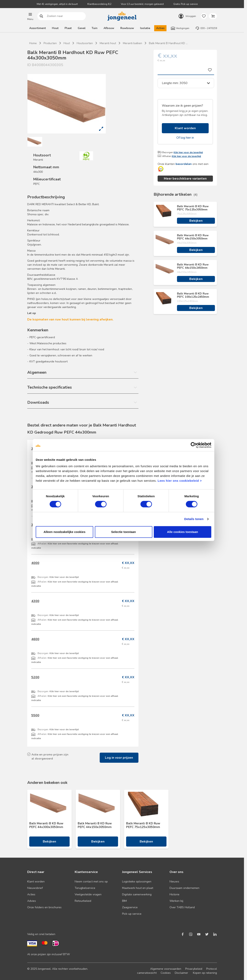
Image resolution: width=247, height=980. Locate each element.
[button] (30, 16)
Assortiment (38, 28)
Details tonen (194, 519)
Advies (32, 901)
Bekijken (196, 221)
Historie (174, 894)
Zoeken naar (41, 16)
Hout (55, 28)
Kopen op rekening (205, 973)
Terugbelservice (85, 888)
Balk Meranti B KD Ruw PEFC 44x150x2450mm (193, 266)
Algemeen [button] (37, 372)
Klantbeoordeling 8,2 (99, 4)
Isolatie (145, 28)
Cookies (166, 973)
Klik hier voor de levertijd (188, 152)
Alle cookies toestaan (183, 532)
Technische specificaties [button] (50, 387)
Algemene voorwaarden (166, 969)
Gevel (82, 28)
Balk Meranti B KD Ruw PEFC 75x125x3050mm (193, 208)
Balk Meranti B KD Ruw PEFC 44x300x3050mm (46, 825)
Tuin (95, 28)
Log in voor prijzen (119, 758)
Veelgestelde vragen (88, 894)
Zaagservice (130, 907)
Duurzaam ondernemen (184, 888)
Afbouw (109, 28)
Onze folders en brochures (44, 907)
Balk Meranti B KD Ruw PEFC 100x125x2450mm (193, 295)
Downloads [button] (38, 402)
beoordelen (184, 164)
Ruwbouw (127, 28)
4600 (35, 639)
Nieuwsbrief (35, 888)
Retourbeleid (83, 901)
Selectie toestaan (124, 532)
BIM (124, 901)
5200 (35, 677)
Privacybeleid (194, 969)
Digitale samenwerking (137, 894)
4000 (35, 563)
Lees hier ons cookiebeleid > (180, 481)
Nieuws (174, 882)
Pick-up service (132, 914)
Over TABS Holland (182, 907)
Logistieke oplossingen (137, 882)
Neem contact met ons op (91, 882)
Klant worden (185, 128)
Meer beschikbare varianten (185, 179)
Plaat (68, 28)
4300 (35, 601)
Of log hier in (185, 138)
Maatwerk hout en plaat (138, 888)
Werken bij (176, 901)
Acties (160, 28)
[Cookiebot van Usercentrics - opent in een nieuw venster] (194, 445)
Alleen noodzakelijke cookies (65, 532)
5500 (35, 715)
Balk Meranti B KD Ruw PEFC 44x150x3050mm (193, 237)
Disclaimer (181, 973)
